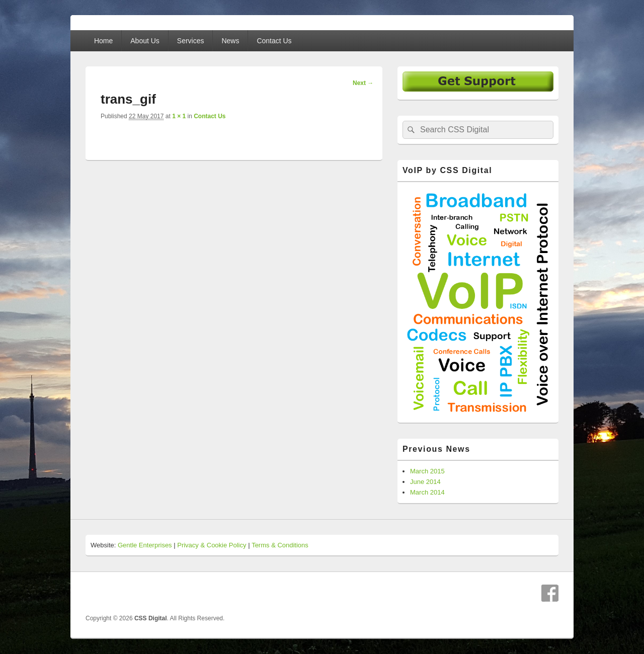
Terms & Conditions (280, 545)
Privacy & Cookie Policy (212, 545)
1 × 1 (179, 116)
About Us (145, 41)
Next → (363, 83)
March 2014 (427, 492)
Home (103, 41)
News (230, 41)
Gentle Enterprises (145, 545)
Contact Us (274, 41)
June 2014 (425, 482)
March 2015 (427, 471)
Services (191, 41)
